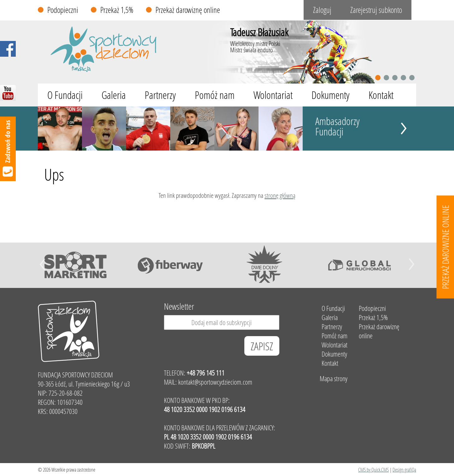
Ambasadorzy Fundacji (338, 126)
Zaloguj (322, 10)
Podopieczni (63, 10)
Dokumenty (331, 95)
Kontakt (381, 95)
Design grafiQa (404, 470)
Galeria (114, 95)
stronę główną (280, 195)
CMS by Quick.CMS (373, 470)
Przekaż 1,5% (117, 10)
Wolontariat (273, 95)
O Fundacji (65, 95)
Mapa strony (334, 379)
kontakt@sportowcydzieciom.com (215, 382)
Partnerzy (160, 95)
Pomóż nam (215, 95)
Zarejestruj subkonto (376, 10)
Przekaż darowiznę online (188, 10)
